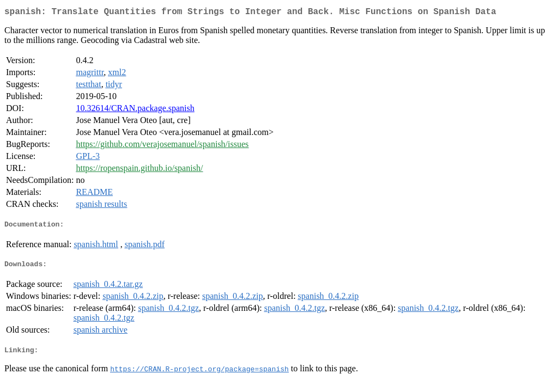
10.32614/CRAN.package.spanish (135, 110)
